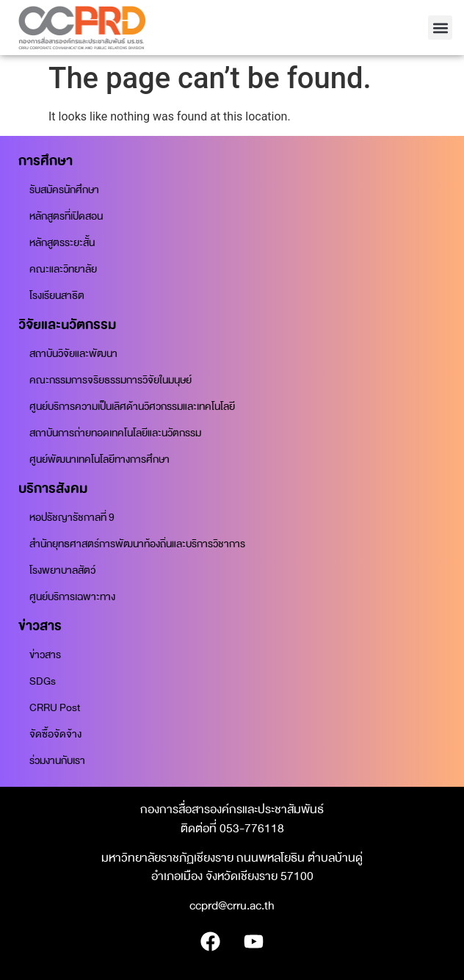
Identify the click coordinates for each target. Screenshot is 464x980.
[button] (440, 28)
